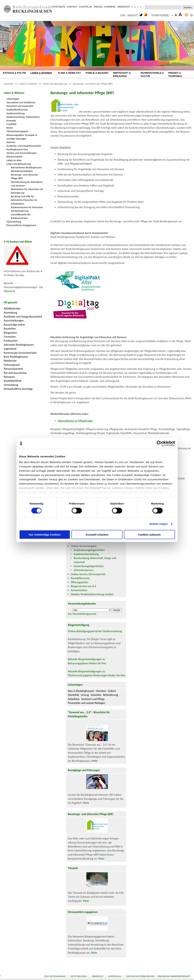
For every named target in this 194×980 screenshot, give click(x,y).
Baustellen (10, 329)
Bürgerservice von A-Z (83, 586)
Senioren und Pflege (93, 699)
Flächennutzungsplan (18, 131)
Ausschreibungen (14, 320)
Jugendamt (10, 349)
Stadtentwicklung (15, 113)
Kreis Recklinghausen (16, 357)
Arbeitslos (74, 699)
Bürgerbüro (10, 333)
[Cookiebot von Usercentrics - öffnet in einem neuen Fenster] (159, 443)
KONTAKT (72, 7)
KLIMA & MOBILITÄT (70, 73)
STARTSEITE (59, 7)
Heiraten (101, 691)
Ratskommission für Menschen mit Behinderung (27, 209)
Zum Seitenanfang (55, 976)
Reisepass (9, 377)
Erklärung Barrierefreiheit (174, 976)
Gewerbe (96, 695)
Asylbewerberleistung (86, 554)
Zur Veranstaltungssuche (82, 614)
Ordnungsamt (12, 365)
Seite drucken (79, 976)
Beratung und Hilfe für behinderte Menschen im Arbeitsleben (24, 200)
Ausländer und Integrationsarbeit (24, 146)
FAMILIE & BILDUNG (97, 73)
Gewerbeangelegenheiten (89, 566)
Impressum (115, 976)
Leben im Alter (14, 160)
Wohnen (11, 142)
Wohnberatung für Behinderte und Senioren (27, 184)
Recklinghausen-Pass (17, 149)
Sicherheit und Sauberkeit (20, 106)
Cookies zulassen (149, 535)
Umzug (85, 695)
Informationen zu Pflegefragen (75, 421)
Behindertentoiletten (22, 171)
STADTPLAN (86, 7)
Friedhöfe (11, 124)
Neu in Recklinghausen (81, 691)
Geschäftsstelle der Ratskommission (21, 216)
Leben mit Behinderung (55, 84)
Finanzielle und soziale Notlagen (87, 703)
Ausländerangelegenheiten (89, 550)
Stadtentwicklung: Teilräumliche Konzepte (23, 119)
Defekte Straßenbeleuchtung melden (92, 594)
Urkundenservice (83, 570)
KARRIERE (110, 7)
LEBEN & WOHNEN (41, 73)
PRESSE (98, 7)
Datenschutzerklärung (140, 976)
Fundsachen (11, 341)
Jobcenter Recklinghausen (19, 345)
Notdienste (10, 361)
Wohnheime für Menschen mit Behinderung (27, 191)
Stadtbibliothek (13, 381)
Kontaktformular (80, 578)
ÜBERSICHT (124, 7)
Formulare (10, 337)
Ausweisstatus (79, 590)
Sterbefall (73, 695)
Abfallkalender (12, 308)
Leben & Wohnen (28, 84)
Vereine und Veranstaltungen (22, 153)
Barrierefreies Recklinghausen (26, 167)
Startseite (9, 84)
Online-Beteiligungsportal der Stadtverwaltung (95, 631)
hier (22, 275)
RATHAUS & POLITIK (15, 73)
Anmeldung (10, 313)
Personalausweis (13, 369)
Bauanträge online (14, 325)
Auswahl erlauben (97, 535)
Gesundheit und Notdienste (21, 102)
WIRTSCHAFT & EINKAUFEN (122, 74)
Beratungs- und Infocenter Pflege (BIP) (93, 84)
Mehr (95, 761)
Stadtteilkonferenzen (17, 110)
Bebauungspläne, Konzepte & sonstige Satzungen (22, 137)
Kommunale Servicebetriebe (20, 353)
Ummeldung (11, 385)
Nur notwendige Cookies (45, 535)
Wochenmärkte (15, 157)
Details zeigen (159, 524)
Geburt (112, 691)
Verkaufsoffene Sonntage (18, 389)
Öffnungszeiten (80, 582)
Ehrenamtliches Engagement (21, 225)
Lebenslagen (13, 99)
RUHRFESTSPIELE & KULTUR (152, 74)
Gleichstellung (14, 222)
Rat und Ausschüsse (15, 373)
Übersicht (98, 976)
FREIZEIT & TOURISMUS (175, 74)
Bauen (10, 128)
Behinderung (110, 695)
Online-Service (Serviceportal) (88, 574)
